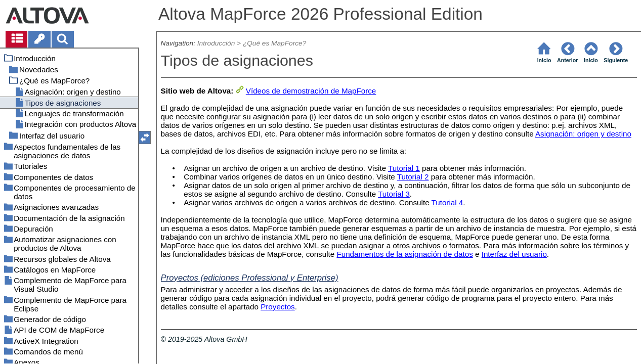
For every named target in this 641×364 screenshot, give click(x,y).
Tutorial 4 (447, 202)
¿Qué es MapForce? (274, 43)
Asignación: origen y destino (583, 134)
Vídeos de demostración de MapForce (311, 91)
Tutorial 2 (413, 177)
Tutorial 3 (394, 194)
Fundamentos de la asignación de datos (404, 254)
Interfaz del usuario (514, 254)
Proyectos (278, 307)
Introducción (216, 43)
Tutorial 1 (404, 168)
